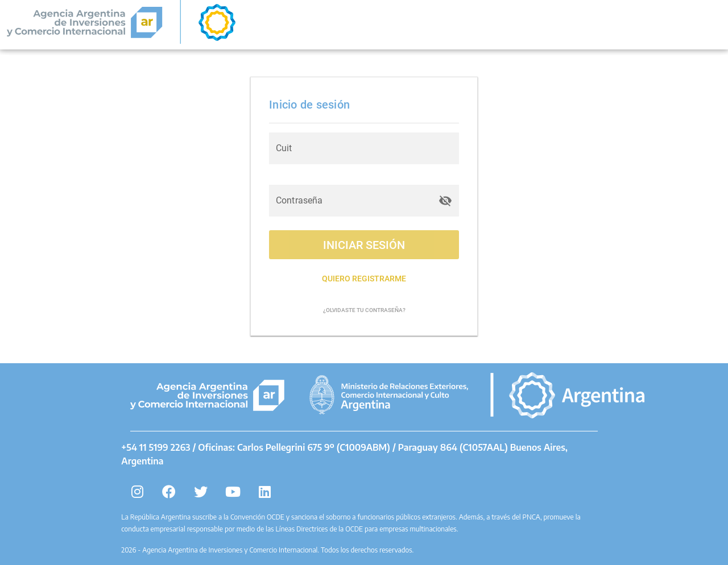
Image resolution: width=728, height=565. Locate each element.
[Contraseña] (354, 201)
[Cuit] (364, 148)
